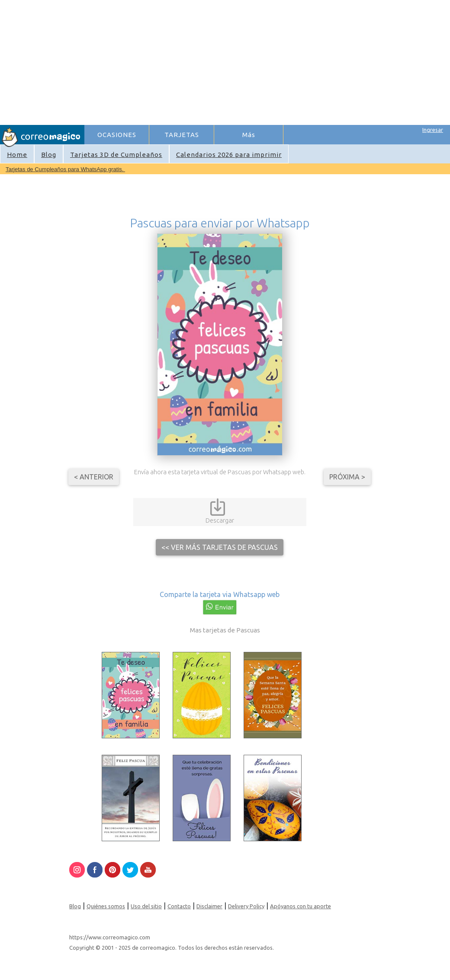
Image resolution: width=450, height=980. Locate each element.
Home (17, 155)
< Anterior (94, 477)
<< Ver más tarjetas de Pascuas (220, 547)
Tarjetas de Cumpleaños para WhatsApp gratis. (65, 169)
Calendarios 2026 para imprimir (229, 155)
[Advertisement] (211, 61)
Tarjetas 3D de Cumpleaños (116, 155)
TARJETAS (182, 135)
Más (249, 135)
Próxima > (347, 477)
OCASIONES (117, 135)
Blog (49, 155)
